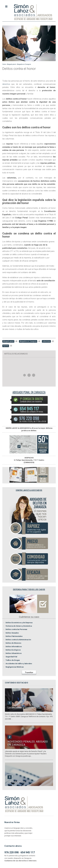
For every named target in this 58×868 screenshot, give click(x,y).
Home (4, 64)
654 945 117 (28, 852)
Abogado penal (11, 64)
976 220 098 (12, 852)
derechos (6, 84)
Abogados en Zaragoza (24, 64)
